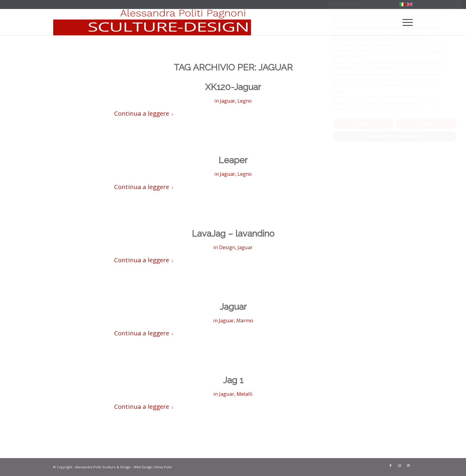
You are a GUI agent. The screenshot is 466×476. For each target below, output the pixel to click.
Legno (245, 101)
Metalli (245, 394)
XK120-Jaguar (233, 87)
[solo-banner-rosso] (152, 22)
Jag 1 (233, 380)
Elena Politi (163, 467)
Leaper (233, 160)
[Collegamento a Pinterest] (408, 466)
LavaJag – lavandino (233, 234)
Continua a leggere (144, 113)
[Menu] (406, 22)
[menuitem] (406, 22)
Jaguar (228, 101)
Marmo (245, 320)
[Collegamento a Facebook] (391, 466)
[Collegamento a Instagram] (399, 466)
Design (227, 247)
